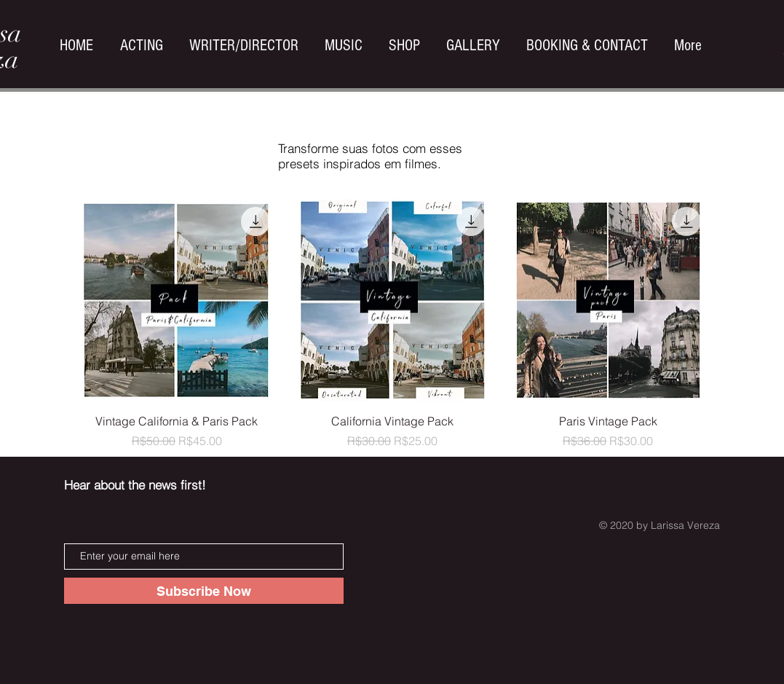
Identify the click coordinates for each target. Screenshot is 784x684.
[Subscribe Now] (204, 591)
